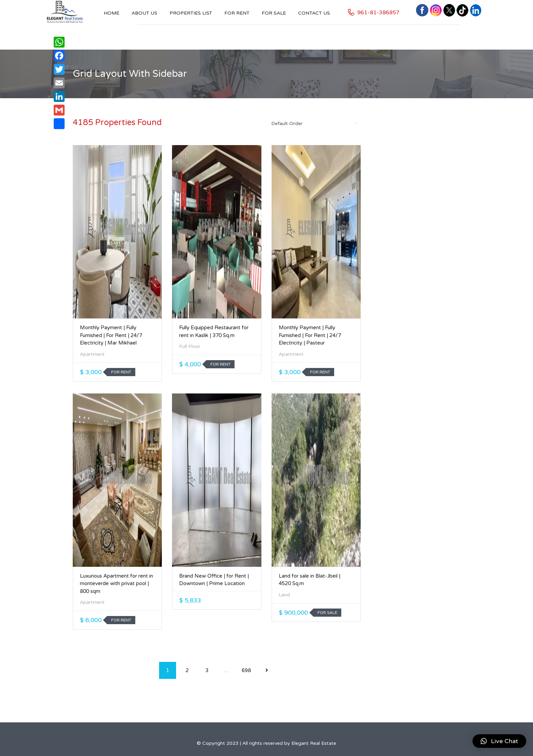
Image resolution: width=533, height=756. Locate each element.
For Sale (274, 13)
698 (246, 670)
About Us (144, 13)
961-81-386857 (378, 13)
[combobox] (313, 123)
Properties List (191, 13)
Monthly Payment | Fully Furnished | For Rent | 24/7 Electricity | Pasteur (310, 335)
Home (111, 13)
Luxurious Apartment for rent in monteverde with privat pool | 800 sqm (116, 584)
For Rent (237, 13)
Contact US (314, 13)
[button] (499, 741)
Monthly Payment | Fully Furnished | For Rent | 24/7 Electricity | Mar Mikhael (111, 335)
